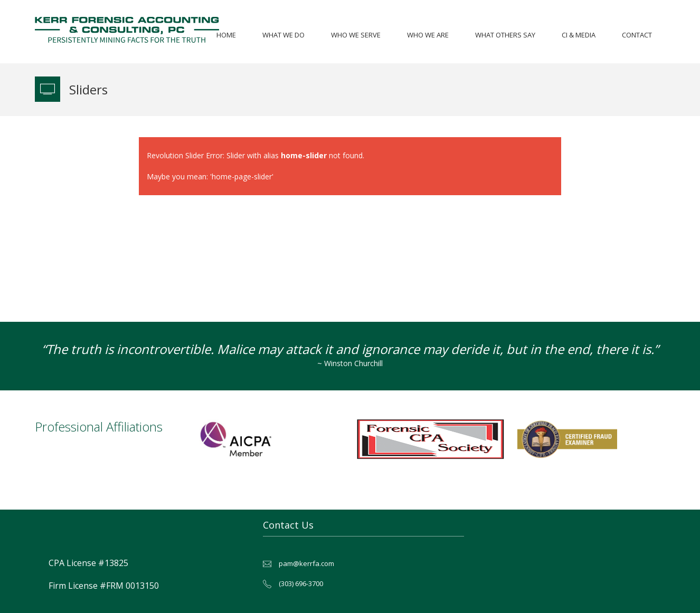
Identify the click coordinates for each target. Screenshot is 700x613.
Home (226, 35)
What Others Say (505, 35)
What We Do (283, 35)
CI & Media (579, 35)
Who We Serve (356, 35)
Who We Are (428, 35)
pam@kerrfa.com (306, 563)
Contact (637, 35)
